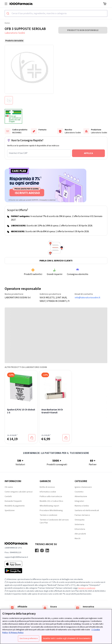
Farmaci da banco (82, 515)
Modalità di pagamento (15, 506)
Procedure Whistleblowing (51, 510)
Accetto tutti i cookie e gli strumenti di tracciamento (67, 638)
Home (7, 23)
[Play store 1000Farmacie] (16, 571)
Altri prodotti (80, 534)
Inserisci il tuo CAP (18, 153)
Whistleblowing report (49, 506)
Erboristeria (80, 529)
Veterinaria (79, 524)
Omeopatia (80, 520)
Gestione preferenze (29, 638)
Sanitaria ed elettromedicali (87, 510)
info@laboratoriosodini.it (87, 298)
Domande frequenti (13, 501)
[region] (56, 626)
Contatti (8, 496)
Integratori (79, 501)
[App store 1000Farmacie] (16, 564)
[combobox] (56, 13)
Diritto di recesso (47, 487)
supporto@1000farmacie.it (16, 557)
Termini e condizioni (48, 515)
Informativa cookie (48, 492)
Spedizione (10, 510)
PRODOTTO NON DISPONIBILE (83, 30)
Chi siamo (9, 487)
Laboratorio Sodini (15, 33)
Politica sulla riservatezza (51, 496)
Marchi (78, 538)
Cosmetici (79, 492)
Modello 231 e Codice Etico (51, 501)
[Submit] (8, 13)
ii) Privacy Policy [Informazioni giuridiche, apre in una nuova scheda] (16, 633)
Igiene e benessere (83, 487)
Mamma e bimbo (82, 506)
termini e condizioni (87, 588)
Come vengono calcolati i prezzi (19, 492)
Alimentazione (81, 496)
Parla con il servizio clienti (56, 261)
